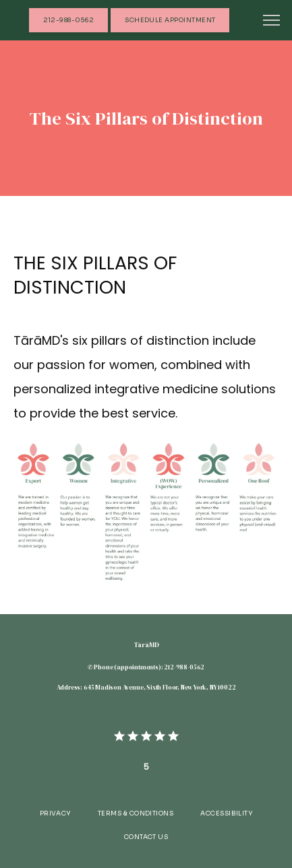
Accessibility (226, 813)
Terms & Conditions (136, 813)
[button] (272, 22)
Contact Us (146, 837)
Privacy (55, 813)
